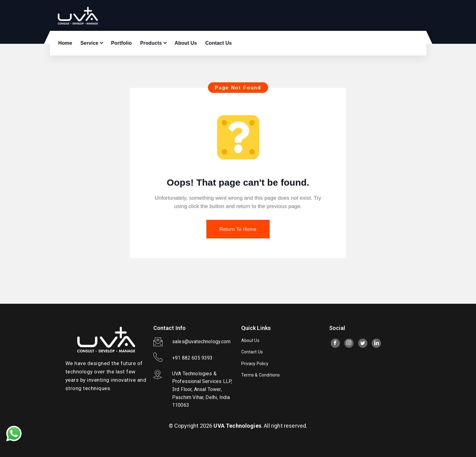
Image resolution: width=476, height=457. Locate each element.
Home (65, 43)
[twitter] (363, 343)
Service (89, 43)
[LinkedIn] (376, 343)
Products (151, 43)
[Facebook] (335, 343)
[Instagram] (349, 343)
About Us (186, 43)
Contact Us (218, 43)
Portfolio (121, 43)
